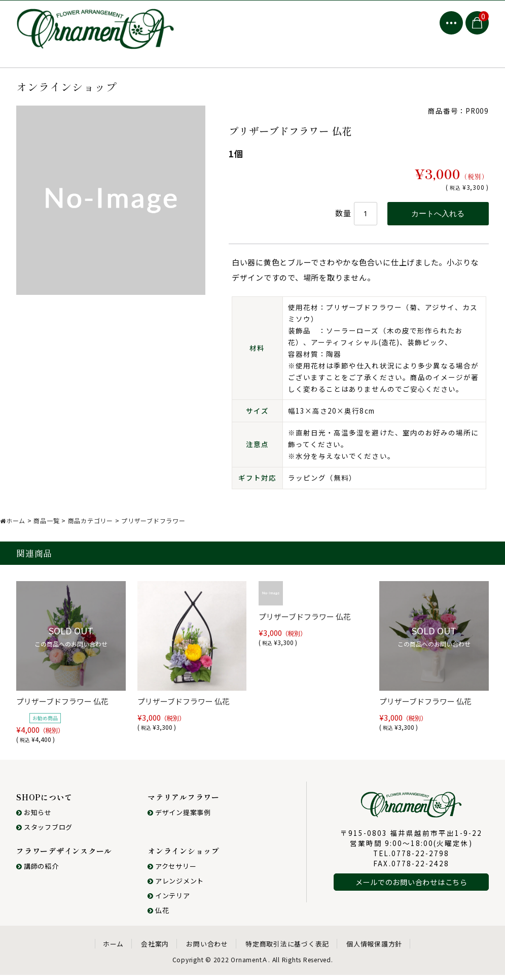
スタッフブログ (44, 832)
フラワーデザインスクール (64, 856)
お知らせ (34, 817)
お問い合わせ (207, 949)
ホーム (113, 949)
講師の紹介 (38, 871)
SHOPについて (44, 802)
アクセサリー (172, 871)
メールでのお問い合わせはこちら (411, 887)
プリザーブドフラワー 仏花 (62, 706)
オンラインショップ (184, 856)
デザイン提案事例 (179, 817)
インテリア (169, 901)
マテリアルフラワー (184, 802)
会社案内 (155, 949)
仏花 (158, 915)
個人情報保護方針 (374, 949)
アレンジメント (176, 886)
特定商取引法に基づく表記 (287, 949)
